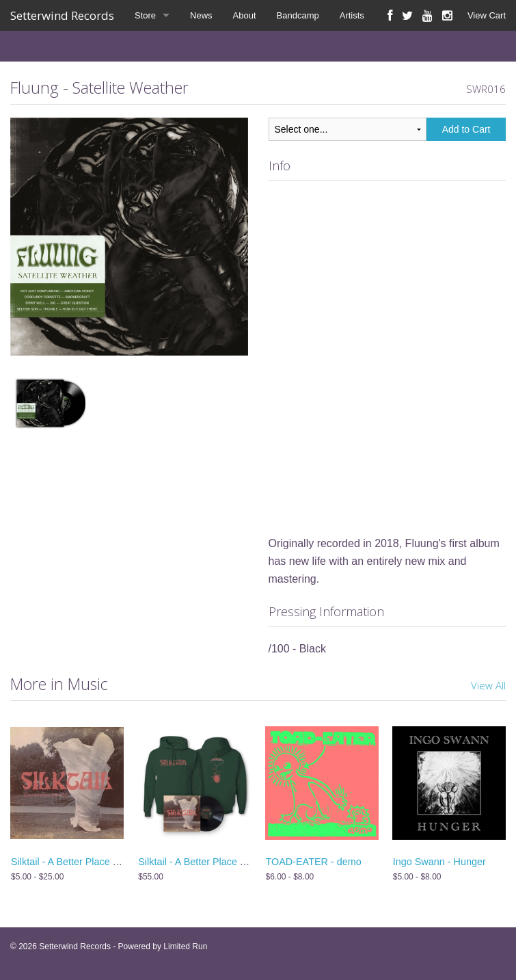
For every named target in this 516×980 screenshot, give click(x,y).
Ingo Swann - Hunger (439, 862)
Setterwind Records (62, 15)
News (201, 15)
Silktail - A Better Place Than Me (81, 862)
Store (145, 15)
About (245, 15)
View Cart (487, 15)
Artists (352, 15)
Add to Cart (466, 129)
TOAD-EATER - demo (314, 862)
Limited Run (185, 946)
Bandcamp (298, 15)
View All (488, 685)
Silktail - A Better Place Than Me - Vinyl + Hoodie (244, 862)
